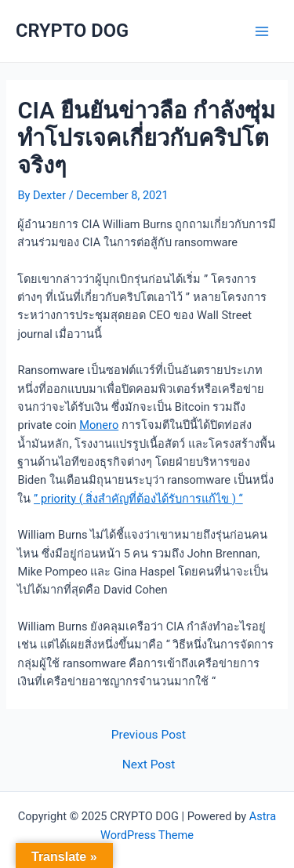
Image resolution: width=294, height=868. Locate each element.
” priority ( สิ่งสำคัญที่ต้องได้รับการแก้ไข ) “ (138, 499)
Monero (99, 425)
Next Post (149, 765)
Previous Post (149, 735)
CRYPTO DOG (72, 31)
